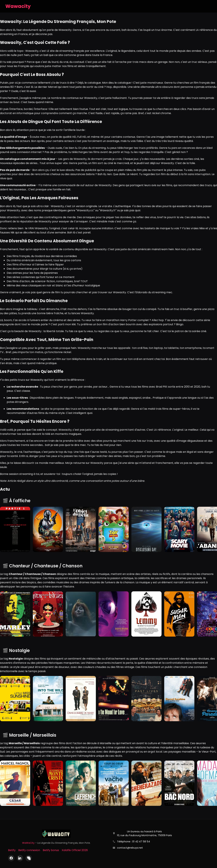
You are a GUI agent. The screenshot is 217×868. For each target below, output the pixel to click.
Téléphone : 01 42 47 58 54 (133, 841)
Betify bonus (51, 850)
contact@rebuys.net (130, 848)
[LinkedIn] (20, 858)
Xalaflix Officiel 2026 (75, 850)
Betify (12, 850)
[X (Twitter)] (29, 858)
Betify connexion (29, 850)
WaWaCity (28, 843)
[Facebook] (11, 858)
